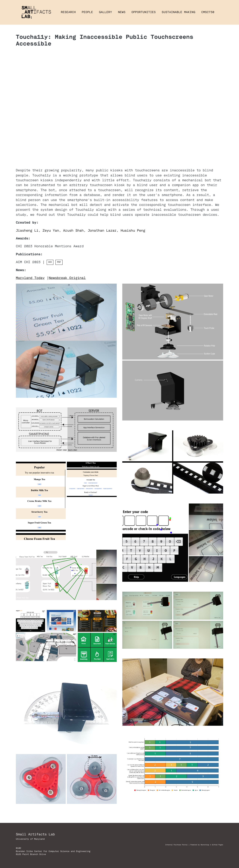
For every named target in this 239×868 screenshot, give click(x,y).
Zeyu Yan (51, 231)
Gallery (105, 12)
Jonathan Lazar (102, 231)
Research (68, 12)
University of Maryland (30, 839)
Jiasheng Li (27, 231)
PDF (59, 262)
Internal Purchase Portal (176, 845)
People (87, 12)
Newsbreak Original (67, 278)
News (122, 12)
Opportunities (144, 12)
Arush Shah (73, 231)
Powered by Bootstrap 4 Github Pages (207, 845)
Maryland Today (30, 278)
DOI (50, 262)
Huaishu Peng (133, 231)
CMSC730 (208, 12)
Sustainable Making (179, 12)
